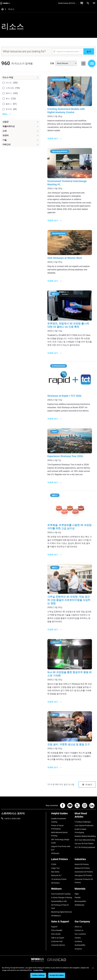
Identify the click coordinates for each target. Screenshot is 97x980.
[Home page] (2, 9)
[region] (48, 972)
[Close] (93, 968)
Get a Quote (56, 934)
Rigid (77, 894)
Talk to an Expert (58, 938)
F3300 (54, 864)
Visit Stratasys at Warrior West (65, 258)
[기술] (21, 140)
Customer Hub (57, 941)
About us (78, 927)
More (5, 114)
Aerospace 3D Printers (83, 875)
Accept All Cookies (57, 975)
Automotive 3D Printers (84, 872)
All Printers (55, 883)
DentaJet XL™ (57, 875)
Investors (78, 949)
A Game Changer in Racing (62, 898)
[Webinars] (62, 890)
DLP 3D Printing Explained (85, 847)
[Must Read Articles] (85, 816)
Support (54, 927)
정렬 (52, 63)
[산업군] (21, 122)
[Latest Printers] (62, 860)
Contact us (79, 930)
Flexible (78, 898)
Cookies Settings (38, 975)
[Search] (88, 3)
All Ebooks (55, 853)
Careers (78, 938)
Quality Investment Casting (59, 820)
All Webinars (56, 916)
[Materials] (85, 890)
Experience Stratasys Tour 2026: (65, 456)
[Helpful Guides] (62, 814)
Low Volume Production (84, 825)
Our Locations (80, 934)
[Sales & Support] (62, 922)
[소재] (21, 131)
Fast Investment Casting (61, 894)
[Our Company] (85, 922)
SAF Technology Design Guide (60, 841)
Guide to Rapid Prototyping (80, 831)
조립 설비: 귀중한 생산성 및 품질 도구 (69, 744)
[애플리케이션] (21, 126)
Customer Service (58, 945)
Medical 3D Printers (82, 868)
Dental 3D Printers (82, 864)
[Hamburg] (94, 3)
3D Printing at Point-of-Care (60, 907)
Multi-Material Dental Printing (59, 834)
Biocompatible (80, 901)
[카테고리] (21, 145)
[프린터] (21, 135)
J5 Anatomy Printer (59, 879)
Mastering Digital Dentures (62, 912)
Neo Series (55, 872)
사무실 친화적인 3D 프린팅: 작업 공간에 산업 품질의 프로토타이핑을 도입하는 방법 (69, 600)
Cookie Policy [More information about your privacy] (38, 970)
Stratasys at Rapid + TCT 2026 (64, 396)
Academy (78, 941)
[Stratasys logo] (5, 3)
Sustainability (80, 945)
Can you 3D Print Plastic (84, 844)
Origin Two (55, 868)
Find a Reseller (57, 930)
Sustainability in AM (59, 901)
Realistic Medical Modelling (85, 836)
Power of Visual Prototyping (57, 827)
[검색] (89, 51)
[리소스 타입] (21, 77)
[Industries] (85, 860)
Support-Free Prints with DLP (61, 848)
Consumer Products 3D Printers (84, 881)
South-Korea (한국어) (67, 3)
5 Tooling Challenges (83, 822)
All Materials (79, 905)
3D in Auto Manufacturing (85, 840)
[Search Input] (68, 51)
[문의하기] (82, 3)
